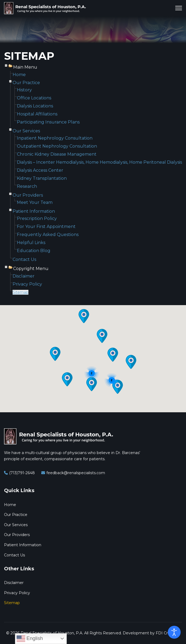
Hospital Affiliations (37, 114)
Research (27, 186)
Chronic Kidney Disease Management (57, 154)
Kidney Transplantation (42, 178)
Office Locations (34, 98)
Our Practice (26, 83)
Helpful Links (31, 243)
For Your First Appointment (46, 226)
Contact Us (24, 259)
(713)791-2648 (22, 473)
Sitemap (21, 292)
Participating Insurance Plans (48, 122)
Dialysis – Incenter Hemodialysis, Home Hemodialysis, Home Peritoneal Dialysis (99, 162)
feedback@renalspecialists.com (76, 473)
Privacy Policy (27, 284)
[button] (55, 354)
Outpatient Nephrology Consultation (57, 146)
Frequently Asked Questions (48, 235)
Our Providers (28, 195)
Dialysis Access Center (40, 170)
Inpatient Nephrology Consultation (55, 138)
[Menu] (179, 8)
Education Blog (34, 251)
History (24, 90)
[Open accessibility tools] (174, 632)
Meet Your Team (35, 202)
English (30, 639)
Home (19, 75)
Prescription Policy (37, 218)
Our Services (26, 131)
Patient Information (34, 211)
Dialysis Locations (35, 106)
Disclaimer (24, 276)
